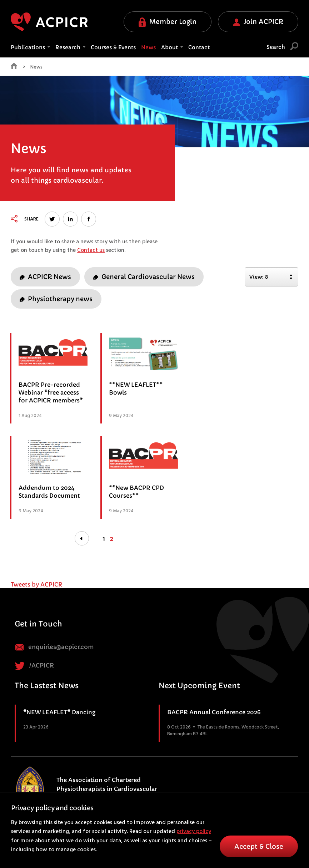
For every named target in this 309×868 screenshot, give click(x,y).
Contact (199, 47)
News (148, 47)
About (172, 47)
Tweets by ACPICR (37, 584)
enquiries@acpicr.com (54, 647)
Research (70, 47)
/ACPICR (34, 666)
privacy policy (194, 832)
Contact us (91, 250)
